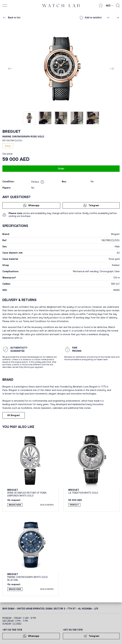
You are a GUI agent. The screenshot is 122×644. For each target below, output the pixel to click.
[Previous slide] (10, 69)
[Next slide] (112, 69)
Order (61, 169)
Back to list (12, 18)
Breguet (12, 131)
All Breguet (14, 415)
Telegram (91, 205)
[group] (61, 69)
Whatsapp (31, 205)
